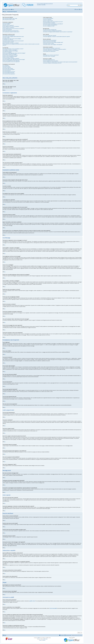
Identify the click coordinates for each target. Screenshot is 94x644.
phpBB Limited (32, 601)
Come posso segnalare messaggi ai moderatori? (11, 58)
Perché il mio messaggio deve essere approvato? (11, 61)
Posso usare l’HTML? (6, 66)
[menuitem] (13, 10)
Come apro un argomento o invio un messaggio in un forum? (13, 49)
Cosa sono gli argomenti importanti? (9, 72)
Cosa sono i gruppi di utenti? (48, 21)
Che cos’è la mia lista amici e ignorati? (50, 35)
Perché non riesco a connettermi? (8, 28)
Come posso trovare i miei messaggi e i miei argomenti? (53, 45)
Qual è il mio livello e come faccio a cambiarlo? (11, 43)
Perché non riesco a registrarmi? (8, 25)
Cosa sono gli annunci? (7, 71)
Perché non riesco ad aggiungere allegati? (10, 56)
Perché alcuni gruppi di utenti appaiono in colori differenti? (53, 24)
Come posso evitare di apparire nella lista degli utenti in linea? (13, 37)
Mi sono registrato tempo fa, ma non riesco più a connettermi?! (13, 29)
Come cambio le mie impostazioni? (9, 35)
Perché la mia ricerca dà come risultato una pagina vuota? (53, 42)
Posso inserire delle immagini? (8, 69)
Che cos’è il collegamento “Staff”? (49, 26)
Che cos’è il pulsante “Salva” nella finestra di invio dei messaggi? (14, 59)
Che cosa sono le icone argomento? (9, 74)
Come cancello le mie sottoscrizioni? (49, 51)
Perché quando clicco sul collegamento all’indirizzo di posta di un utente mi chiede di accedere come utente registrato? (21, 45)
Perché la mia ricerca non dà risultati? (49, 41)
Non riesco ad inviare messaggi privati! (50, 30)
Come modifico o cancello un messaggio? (10, 50)
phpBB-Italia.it (45, 639)
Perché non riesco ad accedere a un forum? (10, 55)
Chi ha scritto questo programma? (49, 60)
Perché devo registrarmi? (7, 23)
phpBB (38, 638)
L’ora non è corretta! (6, 38)
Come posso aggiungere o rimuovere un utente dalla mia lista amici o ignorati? (56, 37)
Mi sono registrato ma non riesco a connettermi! (11, 26)
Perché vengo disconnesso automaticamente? (11, 31)
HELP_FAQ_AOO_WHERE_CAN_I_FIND (10, 19)
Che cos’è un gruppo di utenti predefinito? (50, 25)
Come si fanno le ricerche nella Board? (50, 40)
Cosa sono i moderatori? (47, 20)
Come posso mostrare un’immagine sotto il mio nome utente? (13, 41)
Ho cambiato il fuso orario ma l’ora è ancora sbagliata (12, 39)
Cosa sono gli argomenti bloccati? (8, 73)
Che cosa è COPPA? (6, 24)
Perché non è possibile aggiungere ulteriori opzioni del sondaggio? (14, 53)
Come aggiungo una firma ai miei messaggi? (10, 51)
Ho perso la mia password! (7, 30)
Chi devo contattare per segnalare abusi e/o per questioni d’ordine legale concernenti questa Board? (60, 62)
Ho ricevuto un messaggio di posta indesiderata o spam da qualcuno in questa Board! (58, 32)
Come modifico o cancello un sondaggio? (10, 54)
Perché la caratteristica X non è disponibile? (51, 61)
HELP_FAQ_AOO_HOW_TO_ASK (9, 20)
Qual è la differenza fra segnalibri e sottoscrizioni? (52, 48)
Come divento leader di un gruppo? (49, 23)
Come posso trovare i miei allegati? (49, 56)
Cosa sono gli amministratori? (48, 19)
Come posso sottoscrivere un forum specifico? (51, 50)
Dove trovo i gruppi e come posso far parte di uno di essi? (53, 22)
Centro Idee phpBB (53, 608)
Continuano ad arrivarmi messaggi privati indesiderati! (52, 31)
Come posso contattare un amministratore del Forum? (52, 63)
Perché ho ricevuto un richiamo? (8, 57)
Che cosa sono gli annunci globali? (9, 70)
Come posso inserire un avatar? (8, 42)
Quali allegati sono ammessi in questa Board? (51, 55)
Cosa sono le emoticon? (7, 67)
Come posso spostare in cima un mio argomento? (11, 62)
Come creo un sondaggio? (7, 52)
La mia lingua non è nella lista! (8, 40)
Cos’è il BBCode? (6, 65)
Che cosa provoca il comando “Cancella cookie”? (11, 32)
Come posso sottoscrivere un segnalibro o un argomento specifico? (55, 49)
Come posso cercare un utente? (49, 43)
